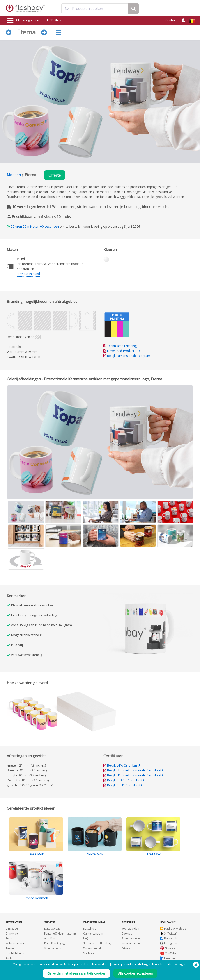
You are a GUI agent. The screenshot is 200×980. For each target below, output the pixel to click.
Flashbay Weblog (173, 929)
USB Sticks (55, 20)
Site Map (88, 953)
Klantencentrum (93, 933)
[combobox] (95, 9)
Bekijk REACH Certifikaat (125, 780)
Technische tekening (122, 346)
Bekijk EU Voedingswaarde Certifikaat (134, 770)
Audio (9, 958)
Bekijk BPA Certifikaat (123, 765)
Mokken (14, 175)
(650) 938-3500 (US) (47, 975)
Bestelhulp (90, 929)
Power (10, 938)
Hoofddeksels (15, 953)
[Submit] (67, 9)
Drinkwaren (13, 933)
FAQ (86, 938)
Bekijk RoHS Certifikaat (124, 785)
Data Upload (52, 929)
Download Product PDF (123, 351)
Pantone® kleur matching (60, 933)
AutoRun (50, 938)
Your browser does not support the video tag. (148, 627)
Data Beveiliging (54, 943)
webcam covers (16, 943)
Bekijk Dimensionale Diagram (129, 356)
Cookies (127, 933)
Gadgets (11, 963)
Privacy (126, 948)
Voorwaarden (130, 929)
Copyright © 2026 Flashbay (176, 975)
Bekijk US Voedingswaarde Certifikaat (134, 775)
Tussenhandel (92, 948)
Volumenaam (53, 948)
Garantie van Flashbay (97, 943)
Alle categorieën (23, 20)
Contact (171, 20)
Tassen (10, 948)
